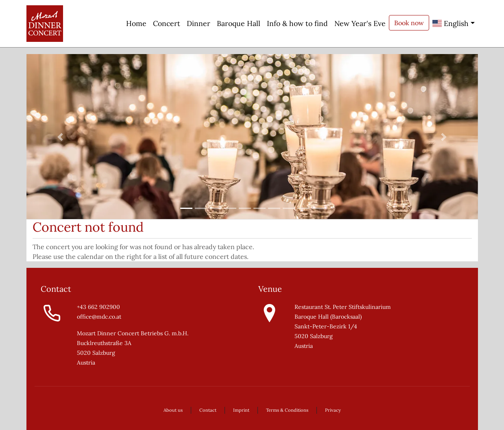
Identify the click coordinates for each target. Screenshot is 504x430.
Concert (167, 23)
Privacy (333, 410)
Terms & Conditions (287, 410)
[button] (60, 137)
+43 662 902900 (98, 307)
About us (173, 410)
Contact (208, 410)
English (451, 23)
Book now (409, 23)
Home (136, 23)
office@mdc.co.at (99, 317)
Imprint (241, 410)
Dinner (199, 23)
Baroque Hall (239, 23)
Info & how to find (297, 23)
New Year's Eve (360, 23)
